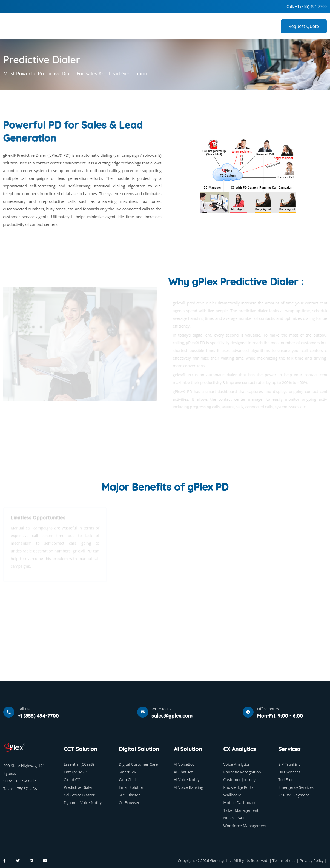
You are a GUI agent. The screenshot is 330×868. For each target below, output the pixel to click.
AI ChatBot (183, 772)
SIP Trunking (289, 764)
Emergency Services (296, 787)
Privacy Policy (312, 860)
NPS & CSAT (234, 818)
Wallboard (232, 795)
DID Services (289, 772)
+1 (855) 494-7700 (311, 6)
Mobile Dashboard (240, 803)
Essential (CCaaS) (79, 764)
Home (134, 26)
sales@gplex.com (172, 716)
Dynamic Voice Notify (83, 803)
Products (187, 26)
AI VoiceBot (184, 764)
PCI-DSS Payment (294, 795)
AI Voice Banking (188, 787)
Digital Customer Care (138, 764)
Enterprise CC (76, 772)
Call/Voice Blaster (79, 795)
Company (158, 26)
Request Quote (304, 26)
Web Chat (127, 780)
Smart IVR (128, 772)
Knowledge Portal (239, 787)
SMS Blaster (129, 795)
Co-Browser (129, 803)
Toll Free (286, 780)
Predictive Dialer (78, 787)
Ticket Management (241, 810)
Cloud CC (72, 780)
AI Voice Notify (186, 780)
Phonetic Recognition (242, 772)
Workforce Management (245, 826)
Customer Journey (239, 780)
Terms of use (285, 860)
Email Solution (132, 787)
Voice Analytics (236, 764)
